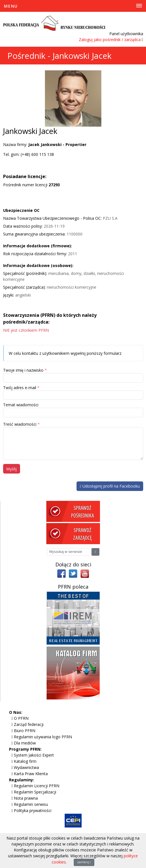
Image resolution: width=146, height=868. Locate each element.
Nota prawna (26, 798)
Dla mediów (25, 743)
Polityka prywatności (33, 810)
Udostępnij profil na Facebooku (110, 486)
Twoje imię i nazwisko (23, 370)
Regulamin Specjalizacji (35, 792)
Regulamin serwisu (31, 804)
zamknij (84, 862)
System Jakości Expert (34, 755)
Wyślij (11, 469)
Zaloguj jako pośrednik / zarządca (110, 40)
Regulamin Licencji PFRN (37, 786)
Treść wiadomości (20, 424)
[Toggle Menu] (73, 6)
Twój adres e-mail (20, 388)
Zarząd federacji (29, 724)
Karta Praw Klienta (31, 774)
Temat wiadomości (21, 405)
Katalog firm (25, 761)
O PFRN (21, 718)
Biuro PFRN (25, 731)
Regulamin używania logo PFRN (43, 737)
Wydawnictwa (26, 767)
